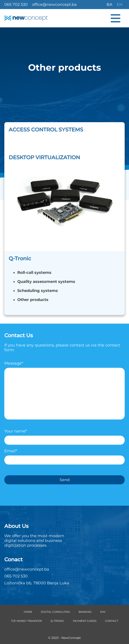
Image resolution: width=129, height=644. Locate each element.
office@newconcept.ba (54, 5)
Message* (64, 392)
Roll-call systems (34, 273)
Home (28, 612)
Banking (85, 612)
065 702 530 (16, 5)
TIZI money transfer (26, 621)
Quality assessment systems (46, 282)
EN (120, 5)
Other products (33, 300)
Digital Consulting (55, 612)
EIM (103, 612)
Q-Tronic (57, 621)
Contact (112, 621)
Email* (64, 455)
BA (109, 5)
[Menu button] (118, 18)
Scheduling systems (38, 291)
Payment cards (85, 621)
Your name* (64, 436)
